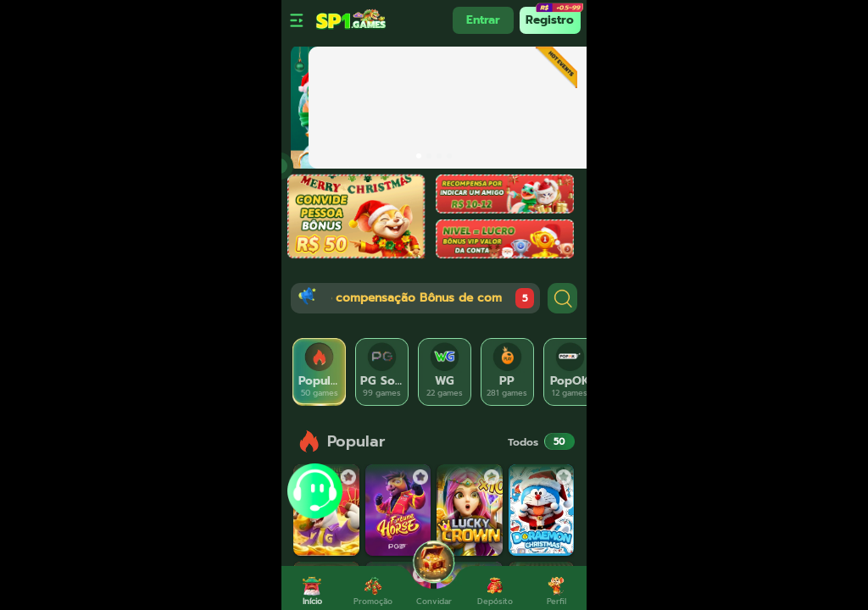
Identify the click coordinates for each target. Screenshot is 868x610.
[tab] (320, 372)
